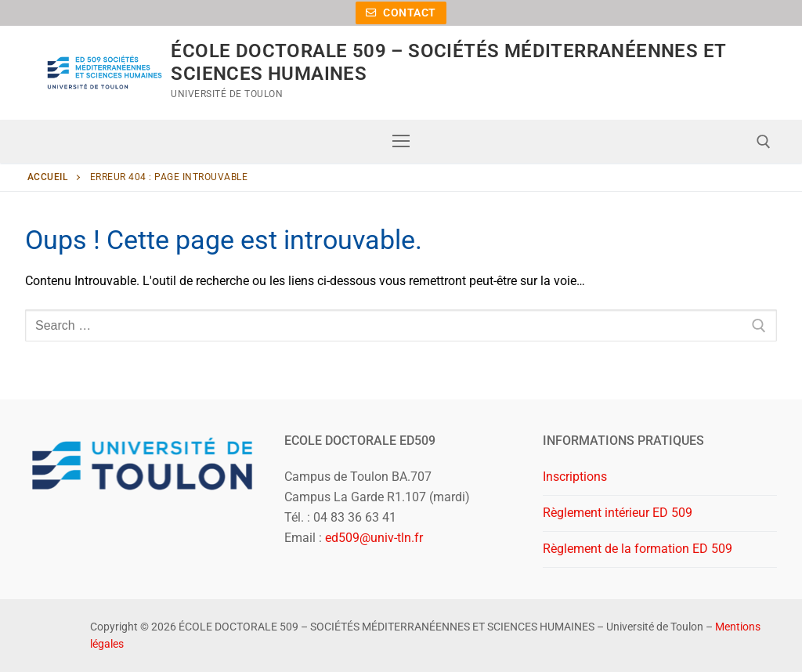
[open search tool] (764, 142)
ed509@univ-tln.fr (374, 538)
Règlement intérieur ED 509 (618, 513)
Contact (401, 13)
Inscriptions (575, 477)
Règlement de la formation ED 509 (638, 549)
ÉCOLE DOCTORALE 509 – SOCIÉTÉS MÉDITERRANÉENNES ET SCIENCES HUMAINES (448, 62)
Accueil (48, 177)
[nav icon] (401, 142)
